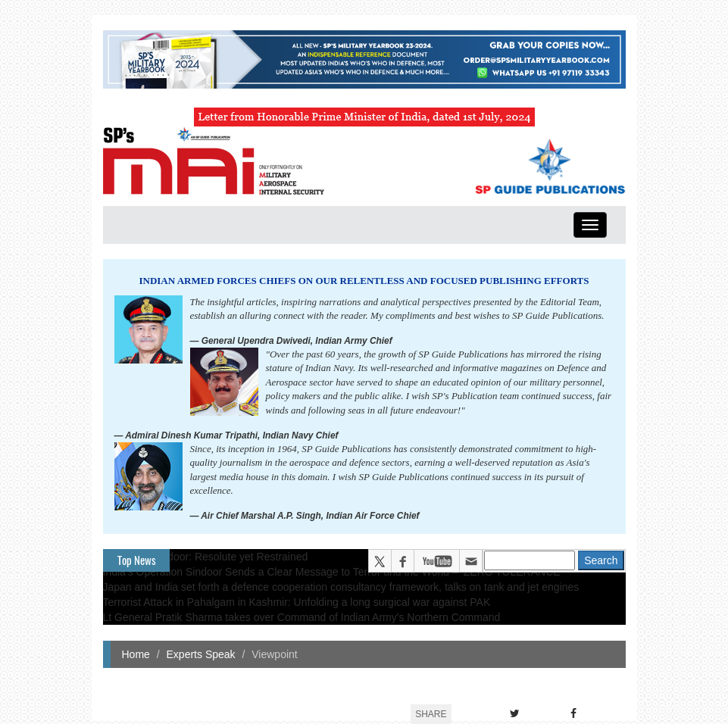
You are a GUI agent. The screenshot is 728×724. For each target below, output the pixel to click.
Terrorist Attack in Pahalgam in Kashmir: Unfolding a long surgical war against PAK (297, 602)
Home (136, 654)
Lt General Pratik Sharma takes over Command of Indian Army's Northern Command (302, 617)
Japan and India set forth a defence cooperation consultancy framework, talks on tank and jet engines (341, 587)
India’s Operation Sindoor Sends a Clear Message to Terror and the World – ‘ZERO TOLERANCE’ (333, 572)
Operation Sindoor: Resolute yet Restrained (206, 557)
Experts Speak (201, 654)
